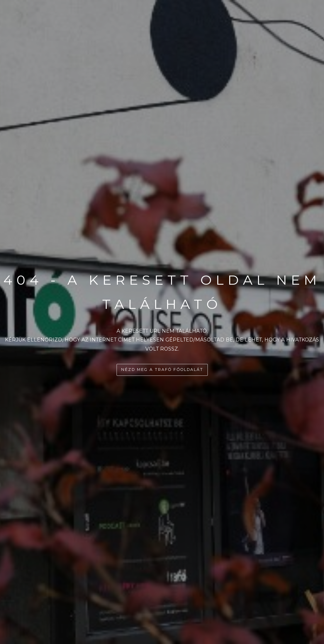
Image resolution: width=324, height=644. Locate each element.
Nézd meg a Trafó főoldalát (162, 370)
